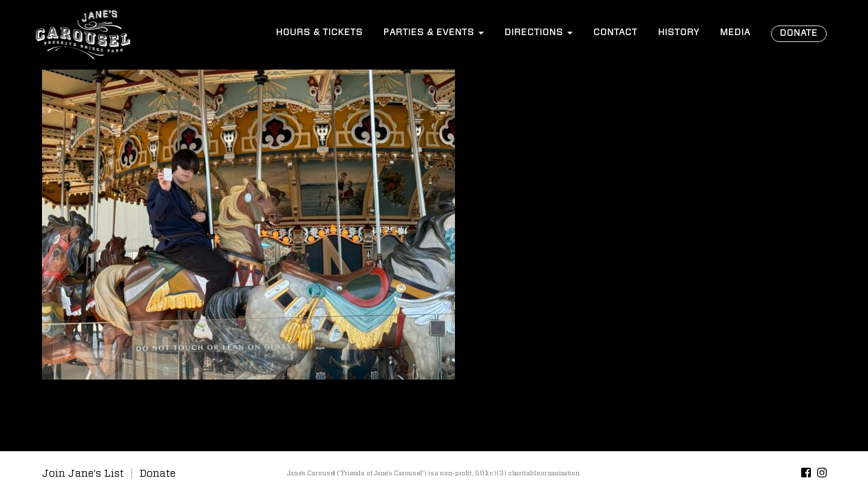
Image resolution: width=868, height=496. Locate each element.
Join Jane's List (83, 474)
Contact (615, 33)
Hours (319, 33)
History (679, 33)
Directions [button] (539, 33)
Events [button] (434, 33)
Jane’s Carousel (83, 34)
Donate (799, 33)
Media (735, 33)
